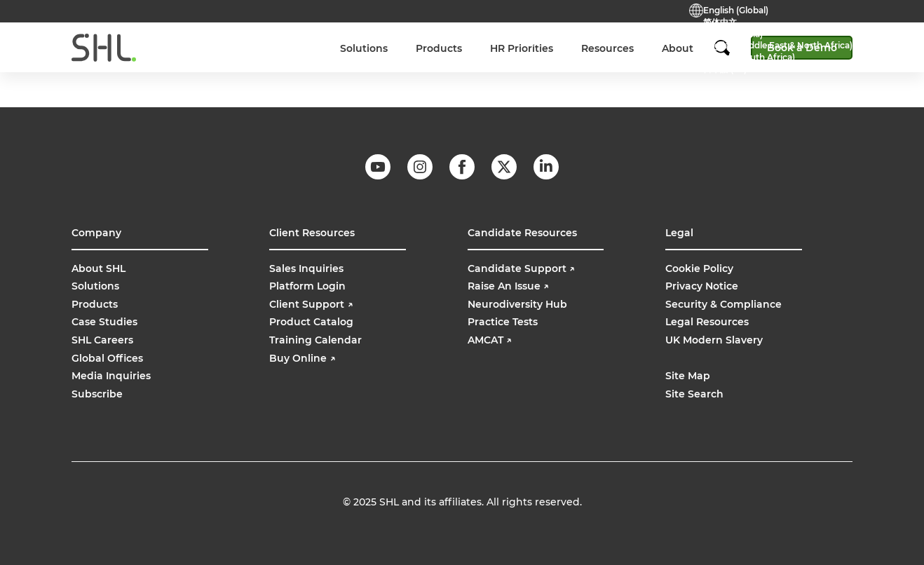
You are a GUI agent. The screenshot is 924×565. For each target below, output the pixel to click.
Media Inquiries (111, 376)
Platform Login (307, 286)
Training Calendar (315, 340)
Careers (349, 40)
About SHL (98, 268)
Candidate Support (521, 268)
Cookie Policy (699, 268)
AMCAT (490, 340)
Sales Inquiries (306, 268)
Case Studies (104, 322)
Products (95, 304)
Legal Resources (707, 322)
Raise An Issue (508, 286)
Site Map (688, 376)
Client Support (311, 304)
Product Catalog (311, 322)
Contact (403, 40)
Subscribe (97, 394)
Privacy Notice (702, 286)
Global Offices (107, 358)
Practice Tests (471, 40)
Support (538, 40)
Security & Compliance (723, 304)
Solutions (95, 286)
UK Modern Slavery (714, 340)
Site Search (694, 394)
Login (589, 40)
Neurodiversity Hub (517, 304)
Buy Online (645, 40)
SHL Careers (102, 340)
